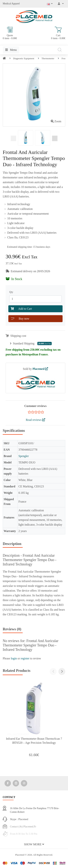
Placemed (40, 369)
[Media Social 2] (16, 783)
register (25, 658)
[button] (62, 671)
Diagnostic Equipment (24, 58)
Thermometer (48, 58)
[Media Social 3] (24, 783)
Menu (11, 50)
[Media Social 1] (8, 783)
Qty (12, 292)
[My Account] (61, 4)
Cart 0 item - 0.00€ (58, 33)
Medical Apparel (11, 4)
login (14, 658)
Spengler (24, 456)
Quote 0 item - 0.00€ (10, 33)
